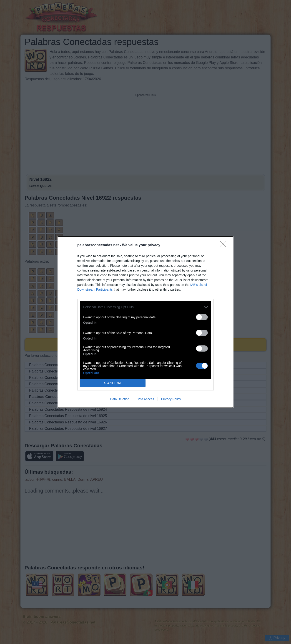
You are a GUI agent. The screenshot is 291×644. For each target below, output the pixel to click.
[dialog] (145, 322)
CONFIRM (113, 383)
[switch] (202, 317)
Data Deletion (120, 399)
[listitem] (145, 307)
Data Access (145, 399)
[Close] (224, 245)
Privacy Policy (171, 399)
